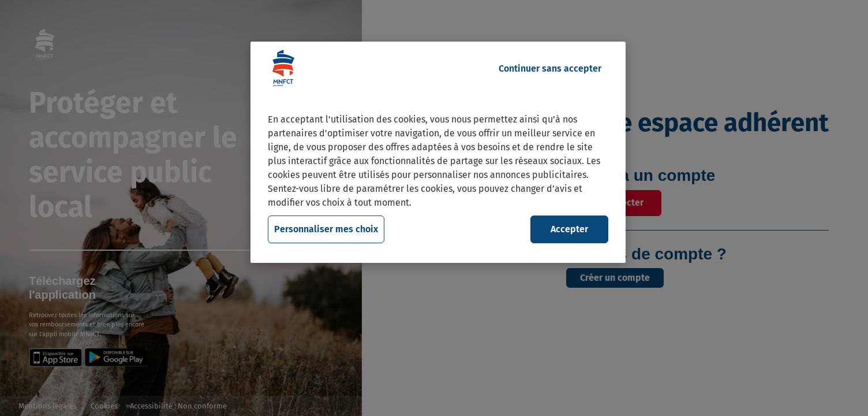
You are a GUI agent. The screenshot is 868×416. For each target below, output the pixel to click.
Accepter (569, 229)
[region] (438, 152)
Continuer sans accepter (550, 68)
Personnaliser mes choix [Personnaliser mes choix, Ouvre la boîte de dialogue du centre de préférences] (326, 229)
